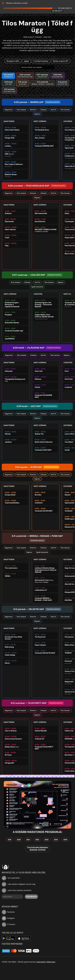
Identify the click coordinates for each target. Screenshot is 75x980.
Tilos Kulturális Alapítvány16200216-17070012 (37, 849)
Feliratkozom (31, 897)
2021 (28, 839)
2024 (56, 839)
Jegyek (26, 61)
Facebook (8, 912)
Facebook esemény (42, 61)
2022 (37, 839)
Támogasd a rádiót (13, 61)
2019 (10, 839)
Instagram (8, 918)
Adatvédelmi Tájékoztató (46, 962)
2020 (19, 839)
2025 (65, 839)
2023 (46, 839)
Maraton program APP (61, 61)
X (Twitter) (8, 924)
